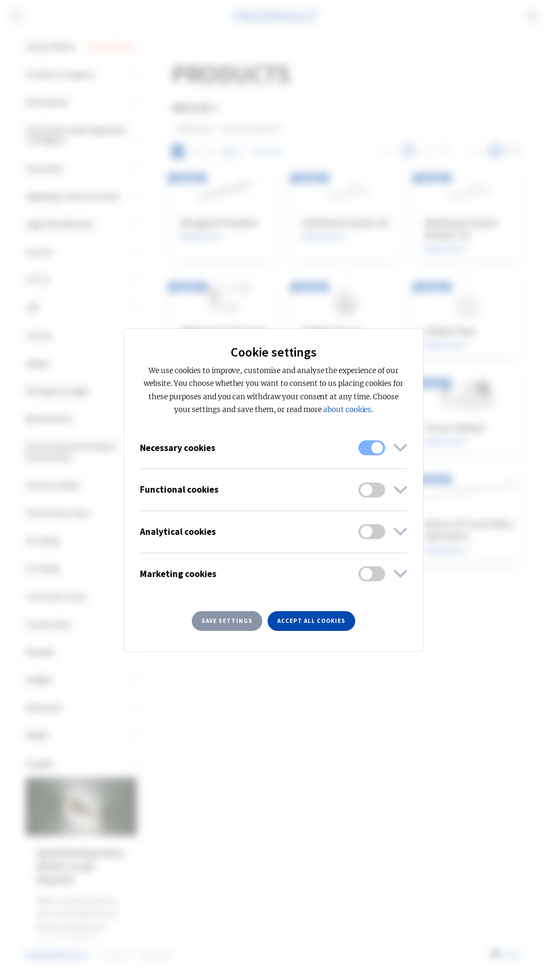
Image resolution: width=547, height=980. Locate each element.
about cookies (347, 410)
